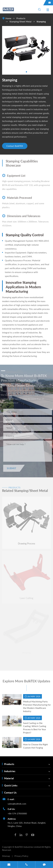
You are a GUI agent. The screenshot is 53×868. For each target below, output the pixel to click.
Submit (13, 468)
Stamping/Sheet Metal (20, 21)
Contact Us (10, 793)
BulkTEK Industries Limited (28, 847)
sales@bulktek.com (17, 804)
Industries (10, 771)
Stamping (41, 21)
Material (9, 778)
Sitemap (6, 856)
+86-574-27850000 (17, 813)
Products (21, 18)
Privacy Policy (21, 856)
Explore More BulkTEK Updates (26, 683)
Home (8, 18)
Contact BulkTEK (15, 146)
